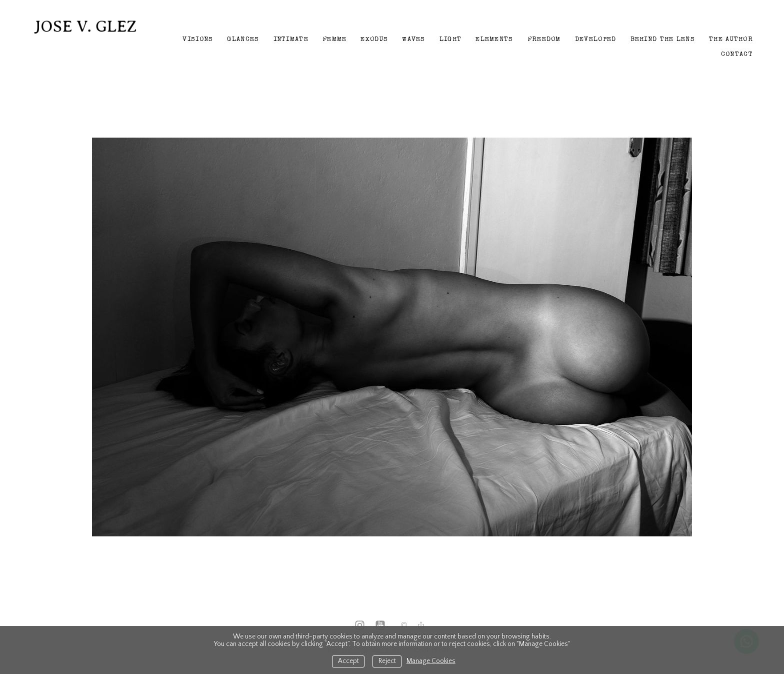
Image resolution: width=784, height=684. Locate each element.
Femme (335, 40)
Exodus (374, 40)
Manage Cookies (431, 661)
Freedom (544, 40)
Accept (348, 661)
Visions (198, 40)
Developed (596, 40)
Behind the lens (663, 40)
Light (451, 40)
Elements (494, 40)
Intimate (291, 40)
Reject (387, 661)
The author (731, 40)
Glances (243, 40)
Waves (414, 40)
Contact (737, 55)
